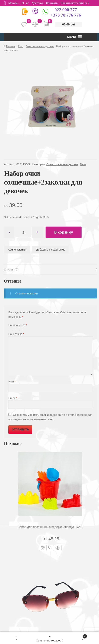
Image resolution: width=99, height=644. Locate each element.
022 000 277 (66, 10)
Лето (21, 46)
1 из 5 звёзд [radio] (10, 329)
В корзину (66, 232)
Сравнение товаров (49, 640)
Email (13, 398)
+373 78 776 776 (66, 15)
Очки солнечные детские (40, 46)
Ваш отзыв (16, 334)
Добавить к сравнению (51, 250)
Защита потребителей (78, 3)
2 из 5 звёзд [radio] (13, 329)
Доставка (39, 3)
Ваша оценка (18, 325)
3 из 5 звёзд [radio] (17, 329)
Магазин (14, 3)
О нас (27, 3)
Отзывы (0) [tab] (11, 269)
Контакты (55, 3)
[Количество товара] (24, 232)
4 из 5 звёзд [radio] (20, 329)
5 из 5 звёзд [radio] (24, 329)
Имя (12, 382)
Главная (11, 46)
